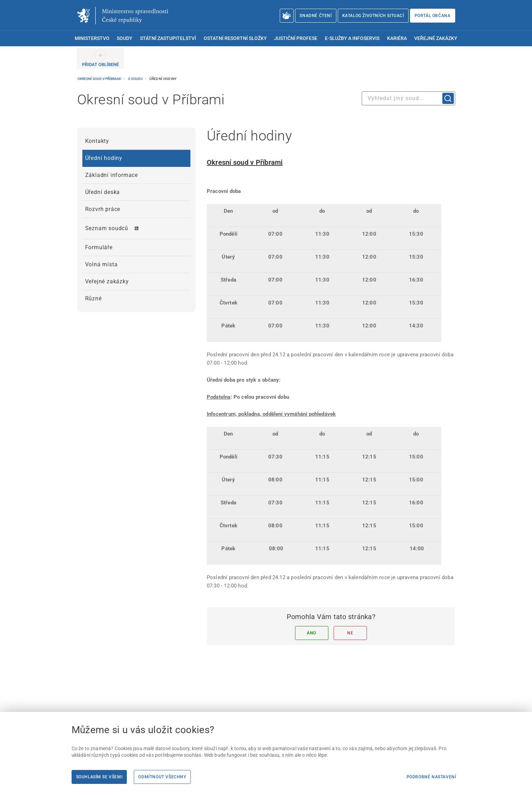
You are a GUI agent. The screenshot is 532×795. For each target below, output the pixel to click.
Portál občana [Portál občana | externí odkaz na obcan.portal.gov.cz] (433, 16)
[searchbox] (408, 98)
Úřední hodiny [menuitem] (104, 158)
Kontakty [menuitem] (97, 141)
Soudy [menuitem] (125, 38)
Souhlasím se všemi (99, 777)
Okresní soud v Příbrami (100, 79)
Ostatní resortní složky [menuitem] (235, 38)
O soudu (136, 79)
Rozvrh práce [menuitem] (103, 209)
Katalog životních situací (373, 16)
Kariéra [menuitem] (397, 38)
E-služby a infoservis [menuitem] (352, 38)
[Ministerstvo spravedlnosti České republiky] (123, 16)
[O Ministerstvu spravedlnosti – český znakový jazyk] (287, 16)
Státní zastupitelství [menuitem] (168, 38)
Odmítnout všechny (162, 777)
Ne (350, 633)
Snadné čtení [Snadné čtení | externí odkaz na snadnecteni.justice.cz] (316, 16)
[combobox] (408, 98)
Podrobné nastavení (431, 777)
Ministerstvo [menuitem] (92, 38)
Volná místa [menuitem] (101, 264)
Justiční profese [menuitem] (296, 38)
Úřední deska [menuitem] (103, 192)
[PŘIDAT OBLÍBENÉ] (100, 58)
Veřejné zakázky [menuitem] (436, 38)
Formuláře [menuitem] (99, 247)
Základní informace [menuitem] (112, 175)
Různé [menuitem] (93, 298)
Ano (312, 633)
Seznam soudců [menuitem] (107, 228)
